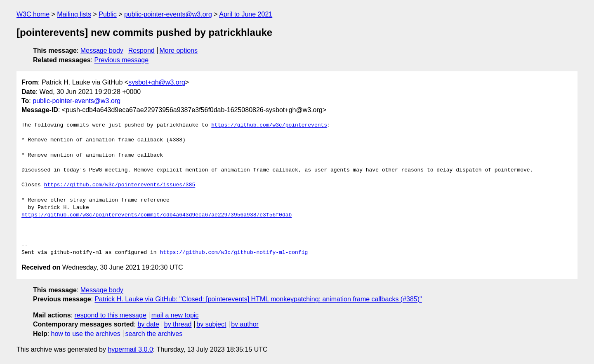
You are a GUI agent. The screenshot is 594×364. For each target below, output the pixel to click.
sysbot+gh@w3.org (157, 82)
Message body (102, 50)
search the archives (154, 334)
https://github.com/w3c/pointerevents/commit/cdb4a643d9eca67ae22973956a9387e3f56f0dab (157, 215)
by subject (211, 324)
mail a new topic (175, 315)
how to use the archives (86, 334)
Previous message (122, 60)
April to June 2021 (246, 14)
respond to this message (110, 315)
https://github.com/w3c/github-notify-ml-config (234, 253)
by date (148, 324)
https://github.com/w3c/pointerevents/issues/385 (120, 185)
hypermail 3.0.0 (130, 349)
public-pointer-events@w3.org (168, 14)
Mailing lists (74, 14)
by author (245, 324)
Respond (141, 50)
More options (179, 50)
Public (108, 14)
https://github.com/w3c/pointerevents (269, 125)
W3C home (33, 14)
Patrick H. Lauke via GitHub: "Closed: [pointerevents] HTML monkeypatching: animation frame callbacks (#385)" (258, 299)
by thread (178, 324)
